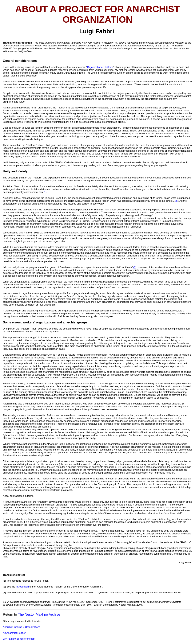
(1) (45, 192)
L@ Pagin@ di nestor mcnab (19, 639)
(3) (135, 267)
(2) (176, 201)
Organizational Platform (100, 67)
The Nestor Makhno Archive (39, 615)
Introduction (22, 587)
